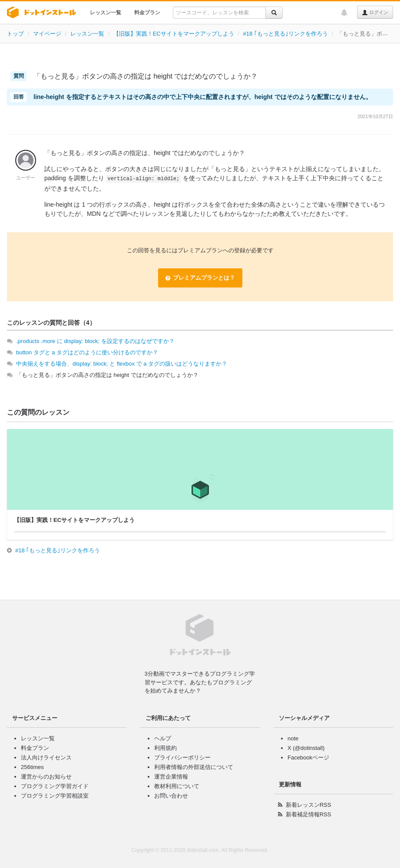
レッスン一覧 (106, 13)
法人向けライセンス (46, 757)
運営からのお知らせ (46, 777)
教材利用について (177, 786)
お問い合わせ (171, 796)
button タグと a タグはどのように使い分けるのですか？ (87, 352)
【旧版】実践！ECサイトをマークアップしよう (174, 34)
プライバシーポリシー (182, 757)
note (293, 738)
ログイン (375, 13)
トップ (15, 34)
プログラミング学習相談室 (55, 796)
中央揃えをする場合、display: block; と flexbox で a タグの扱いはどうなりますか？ (122, 364)
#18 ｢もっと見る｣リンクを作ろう (286, 34)
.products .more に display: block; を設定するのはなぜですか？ (95, 341)
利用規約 (165, 748)
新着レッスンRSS (309, 805)
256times (32, 767)
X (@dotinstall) (306, 748)
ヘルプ (163, 738)
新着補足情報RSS (309, 814)
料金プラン (147, 13)
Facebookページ (308, 757)
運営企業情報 (171, 777)
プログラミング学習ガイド (55, 786)
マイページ (47, 34)
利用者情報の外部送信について (194, 767)
